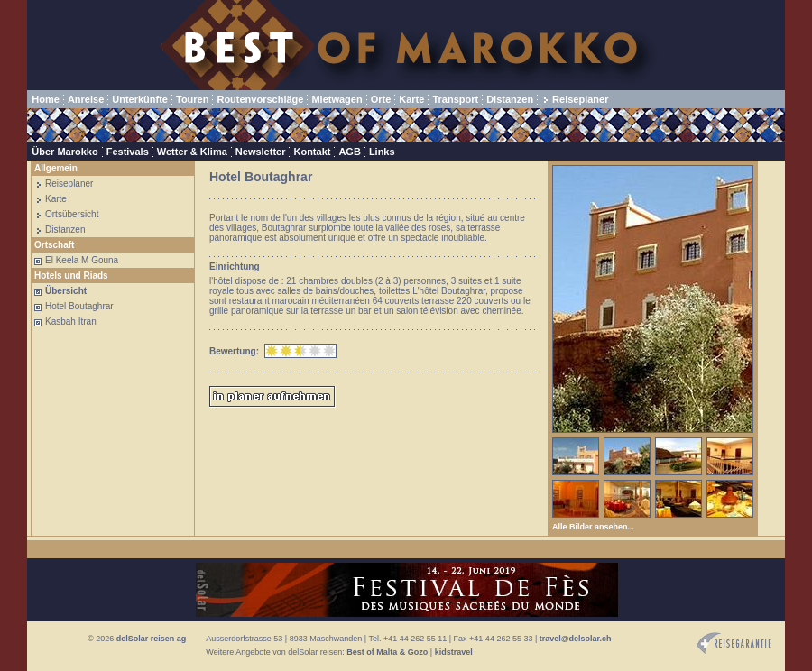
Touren (192, 99)
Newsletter (261, 152)
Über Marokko (65, 152)
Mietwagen (337, 99)
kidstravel (454, 652)
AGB (349, 152)
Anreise (86, 99)
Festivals (128, 152)
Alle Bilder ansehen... (593, 527)
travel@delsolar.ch (576, 639)
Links (382, 152)
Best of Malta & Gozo (387, 652)
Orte (381, 99)
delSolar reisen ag (152, 639)
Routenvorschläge (260, 99)
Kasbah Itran (71, 322)
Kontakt (312, 152)
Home (46, 99)
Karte (411, 99)
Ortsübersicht (72, 214)
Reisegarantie (734, 643)
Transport (455, 99)
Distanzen (510, 99)
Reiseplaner (580, 99)
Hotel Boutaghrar (79, 306)
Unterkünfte (140, 99)
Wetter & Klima (192, 152)
